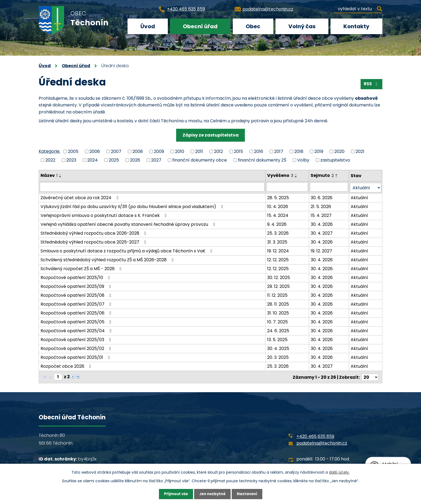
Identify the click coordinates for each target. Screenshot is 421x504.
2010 (180, 151)
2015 (238, 151)
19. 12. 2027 (322, 250)
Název (49, 175)
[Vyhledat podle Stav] (366, 187)
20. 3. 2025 (278, 357)
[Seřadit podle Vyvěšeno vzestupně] (296, 175)
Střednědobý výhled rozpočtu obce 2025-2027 (94, 241)
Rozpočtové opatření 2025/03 (77, 339)
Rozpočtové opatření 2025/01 (76, 357)
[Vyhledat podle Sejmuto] (329, 187)
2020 (339, 151)
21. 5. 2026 (321, 206)
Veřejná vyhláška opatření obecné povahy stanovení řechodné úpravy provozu (129, 224)
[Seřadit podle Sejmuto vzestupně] (337, 175)
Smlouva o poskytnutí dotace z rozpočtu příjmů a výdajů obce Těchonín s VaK (127, 250)
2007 (116, 151)
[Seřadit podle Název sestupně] (60, 177)
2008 (138, 151)
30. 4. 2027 (322, 232)
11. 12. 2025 (278, 294)
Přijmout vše (174, 494)
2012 (218, 151)
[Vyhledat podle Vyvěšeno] (287, 187)
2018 (299, 151)
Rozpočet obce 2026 (67, 365)
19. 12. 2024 (278, 250)
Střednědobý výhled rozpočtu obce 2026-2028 (94, 232)
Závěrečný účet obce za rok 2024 (80, 197)
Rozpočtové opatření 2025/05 (77, 321)
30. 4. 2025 (278, 348)
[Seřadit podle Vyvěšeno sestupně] (296, 177)
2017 (279, 151)
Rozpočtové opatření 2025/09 (77, 286)
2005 (73, 151)
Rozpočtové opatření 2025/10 (76, 277)
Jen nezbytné (213, 494)
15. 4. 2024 (278, 215)
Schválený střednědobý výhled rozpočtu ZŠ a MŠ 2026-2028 (108, 259)
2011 (199, 151)
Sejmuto (322, 175)
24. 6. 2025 (278, 330)
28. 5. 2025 (278, 197)
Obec (253, 26)
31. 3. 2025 (277, 241)
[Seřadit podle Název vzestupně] (60, 175)
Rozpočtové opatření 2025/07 (77, 303)
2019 (319, 151)
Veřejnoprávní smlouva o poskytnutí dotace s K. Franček (104, 215)
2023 (71, 160)
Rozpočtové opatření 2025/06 (77, 312)
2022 (50, 160)
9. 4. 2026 (277, 224)
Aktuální (360, 197)
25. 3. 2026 (278, 232)
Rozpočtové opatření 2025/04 (77, 330)
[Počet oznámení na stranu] (370, 376)
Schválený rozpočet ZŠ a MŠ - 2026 (82, 268)
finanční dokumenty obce (200, 160)
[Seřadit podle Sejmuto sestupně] (337, 177)
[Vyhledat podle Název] (152, 187)
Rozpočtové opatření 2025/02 (77, 348)
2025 (114, 160)
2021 (360, 151)
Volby (303, 160)
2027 (156, 160)
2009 (159, 151)
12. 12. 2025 (278, 259)
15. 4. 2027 (321, 215)
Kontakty (356, 26)
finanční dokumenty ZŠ (262, 160)
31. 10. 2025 (278, 312)
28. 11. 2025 (278, 303)
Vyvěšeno (280, 175)
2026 (135, 160)
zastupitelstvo (335, 160)
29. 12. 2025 (279, 286)
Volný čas (302, 26)
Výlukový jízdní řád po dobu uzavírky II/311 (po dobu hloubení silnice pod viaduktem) (133, 206)
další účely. (339, 472)
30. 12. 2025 (279, 277)
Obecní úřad (200, 26)
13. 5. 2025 (278, 339)
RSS (371, 85)
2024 (92, 160)
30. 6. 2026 (322, 197)
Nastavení (249, 494)
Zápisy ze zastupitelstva (211, 135)
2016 (259, 151)
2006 (95, 151)
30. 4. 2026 (322, 224)
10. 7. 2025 (278, 321)
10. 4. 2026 (278, 206)
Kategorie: (49, 151)
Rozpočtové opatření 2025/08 (77, 294)
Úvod (148, 26)
